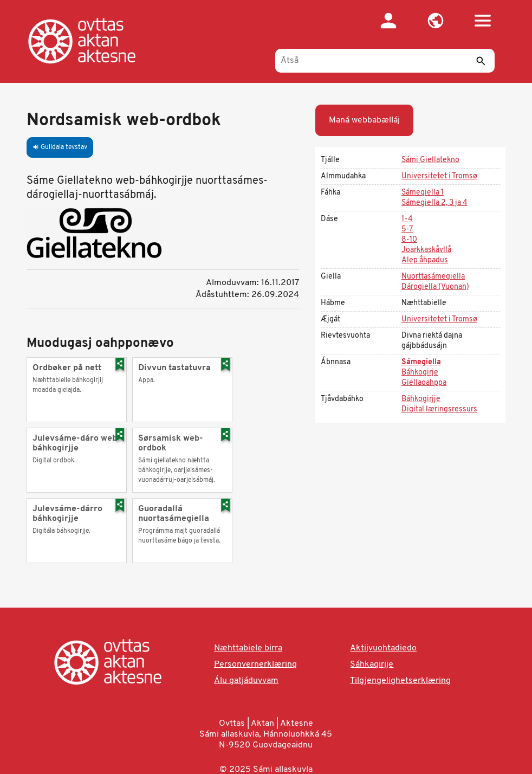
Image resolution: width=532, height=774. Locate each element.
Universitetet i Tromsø (439, 176)
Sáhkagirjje (372, 665)
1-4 (407, 219)
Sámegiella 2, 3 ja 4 (434, 203)
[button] (436, 21)
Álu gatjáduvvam (246, 681)
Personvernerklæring (255, 665)
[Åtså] (385, 61)
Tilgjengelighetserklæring (400, 681)
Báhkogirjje (421, 399)
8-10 (409, 240)
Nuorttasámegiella (433, 277)
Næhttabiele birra (248, 648)
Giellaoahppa (424, 383)
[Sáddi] (481, 61)
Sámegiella (421, 362)
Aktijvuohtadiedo (383, 648)
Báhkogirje (420, 373)
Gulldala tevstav (60, 147)
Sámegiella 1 (423, 193)
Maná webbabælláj (364, 120)
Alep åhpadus (425, 260)
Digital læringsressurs (439, 409)
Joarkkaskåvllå (426, 250)
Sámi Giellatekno (430, 160)
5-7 (407, 230)
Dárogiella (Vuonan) (435, 287)
